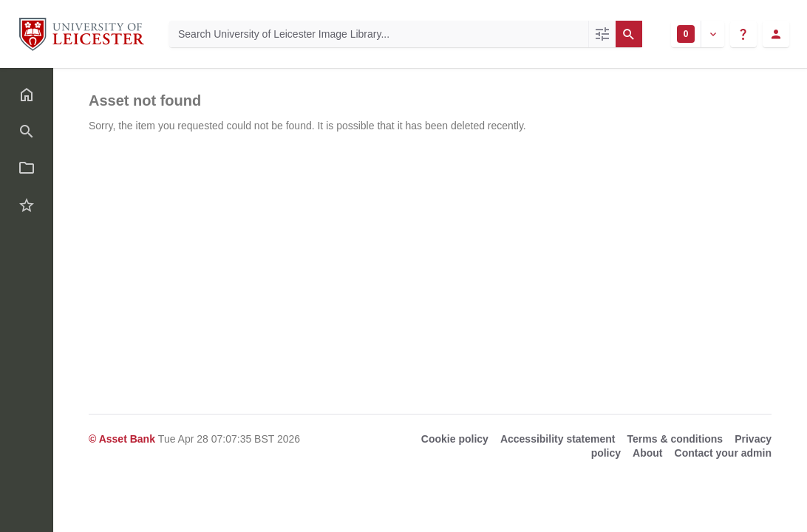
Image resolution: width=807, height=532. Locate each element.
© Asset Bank (123, 439)
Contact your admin (723, 453)
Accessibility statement (558, 439)
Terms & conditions (675, 439)
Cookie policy (455, 439)
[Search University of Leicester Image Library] (379, 34)
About (647, 453)
